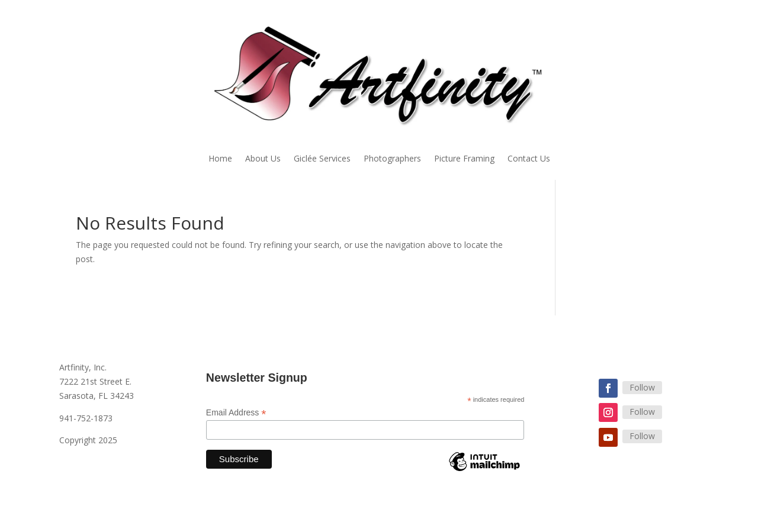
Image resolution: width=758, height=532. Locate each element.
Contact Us (529, 159)
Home (220, 159)
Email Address (236, 413)
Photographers (392, 159)
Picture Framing (464, 159)
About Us (263, 159)
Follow (642, 387)
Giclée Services (322, 159)
